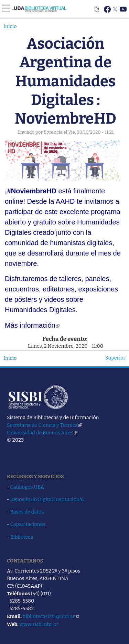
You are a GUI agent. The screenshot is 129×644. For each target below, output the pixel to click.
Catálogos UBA (27, 487)
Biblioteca (22, 537)
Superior (115, 358)
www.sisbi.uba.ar (39, 624)
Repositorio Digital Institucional (47, 499)
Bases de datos (27, 512)
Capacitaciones (28, 524)
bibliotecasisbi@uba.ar (51, 616)
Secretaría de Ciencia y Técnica (44, 425)
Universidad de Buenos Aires (42, 433)
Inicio (10, 26)
